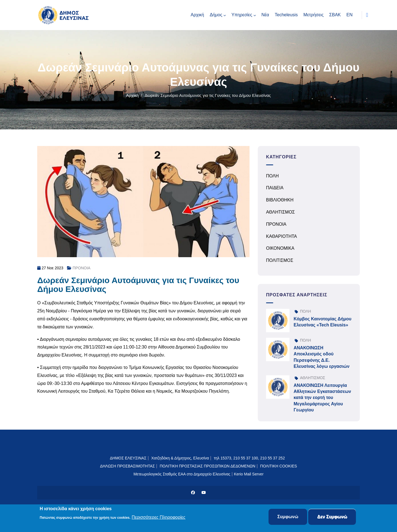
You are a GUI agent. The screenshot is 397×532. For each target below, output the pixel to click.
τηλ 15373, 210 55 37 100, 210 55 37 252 (250, 458)
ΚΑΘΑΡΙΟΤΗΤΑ (281, 236)
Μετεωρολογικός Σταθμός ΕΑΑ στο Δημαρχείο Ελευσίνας (182, 474)
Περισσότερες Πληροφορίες (159, 518)
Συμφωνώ (288, 517)
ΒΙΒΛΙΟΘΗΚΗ (280, 200)
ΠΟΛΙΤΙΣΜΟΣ (280, 260)
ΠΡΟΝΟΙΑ (81, 268)
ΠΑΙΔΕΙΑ (275, 188)
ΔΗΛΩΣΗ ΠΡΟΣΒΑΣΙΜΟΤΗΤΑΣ (128, 466)
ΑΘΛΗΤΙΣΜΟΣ (281, 212)
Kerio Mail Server (249, 474)
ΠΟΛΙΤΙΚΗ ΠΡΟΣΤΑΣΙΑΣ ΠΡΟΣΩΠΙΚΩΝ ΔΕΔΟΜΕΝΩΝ (207, 466)
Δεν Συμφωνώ (332, 517)
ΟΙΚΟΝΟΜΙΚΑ (280, 248)
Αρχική (132, 95)
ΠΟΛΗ (272, 176)
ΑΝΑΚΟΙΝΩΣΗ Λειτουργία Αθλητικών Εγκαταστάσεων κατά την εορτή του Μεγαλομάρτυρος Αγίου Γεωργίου (322, 398)
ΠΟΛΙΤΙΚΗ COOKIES (279, 466)
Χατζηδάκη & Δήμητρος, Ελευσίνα (180, 458)
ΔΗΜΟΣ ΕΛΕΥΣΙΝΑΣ (128, 458)
